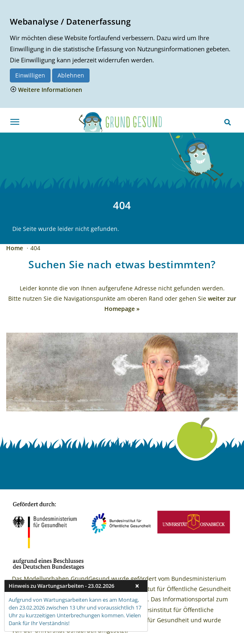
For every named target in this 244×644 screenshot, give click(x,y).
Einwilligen (30, 75)
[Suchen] (228, 122)
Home (15, 248)
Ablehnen (71, 75)
